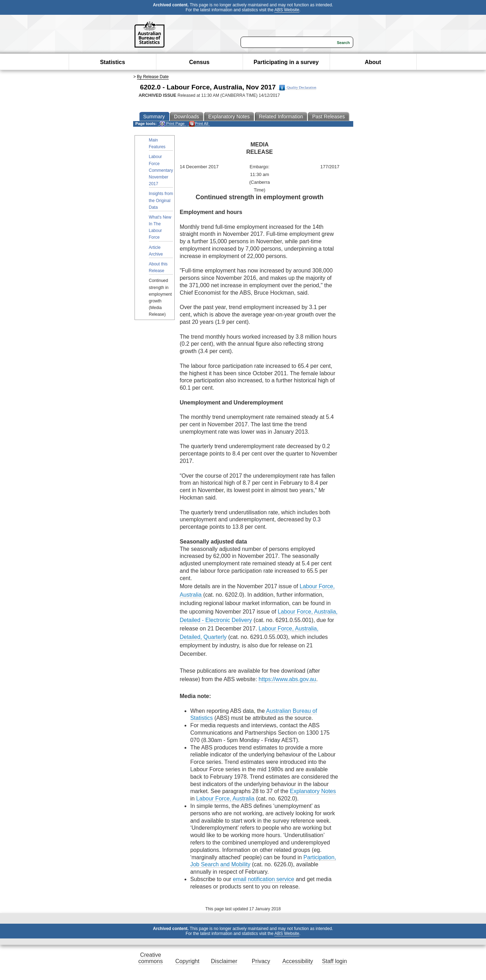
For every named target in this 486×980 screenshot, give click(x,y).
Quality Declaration (298, 88)
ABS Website (287, 10)
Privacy (261, 961)
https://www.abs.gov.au (287, 679)
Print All (199, 124)
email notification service (263, 879)
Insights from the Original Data (161, 200)
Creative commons (151, 958)
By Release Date (153, 77)
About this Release (158, 267)
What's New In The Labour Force (160, 227)
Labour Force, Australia (225, 799)
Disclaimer (224, 961)
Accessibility (298, 961)
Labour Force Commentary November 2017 (161, 170)
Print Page (172, 124)
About (373, 62)
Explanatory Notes (313, 791)
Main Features (157, 143)
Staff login (334, 961)
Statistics (113, 62)
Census (199, 62)
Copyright (187, 961)
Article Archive (156, 251)
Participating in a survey (286, 62)
